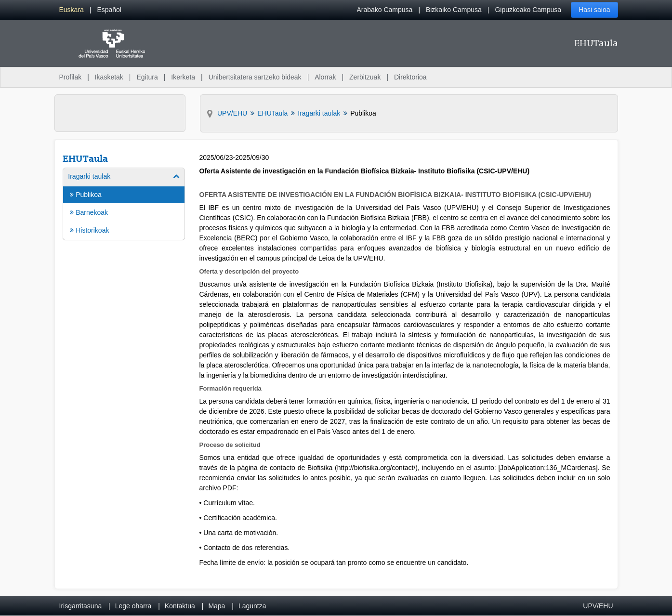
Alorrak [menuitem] (325, 77)
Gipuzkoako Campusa (528, 10)
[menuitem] (72, 10)
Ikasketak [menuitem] (109, 77)
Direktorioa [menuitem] (410, 77)
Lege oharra (133, 606)
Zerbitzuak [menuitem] (365, 77)
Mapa (217, 606)
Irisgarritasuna (81, 606)
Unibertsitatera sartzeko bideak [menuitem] (255, 77)
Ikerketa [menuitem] (183, 77)
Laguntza (252, 606)
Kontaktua (180, 606)
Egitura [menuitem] (147, 77)
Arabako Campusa (384, 10)
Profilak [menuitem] (71, 77)
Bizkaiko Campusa (454, 10)
